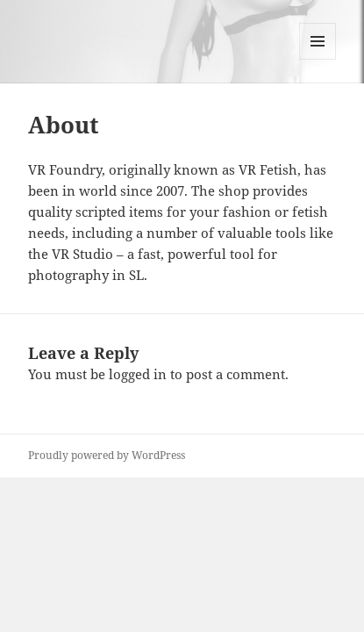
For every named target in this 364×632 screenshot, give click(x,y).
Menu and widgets (318, 59)
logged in (138, 374)
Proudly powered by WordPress (107, 455)
